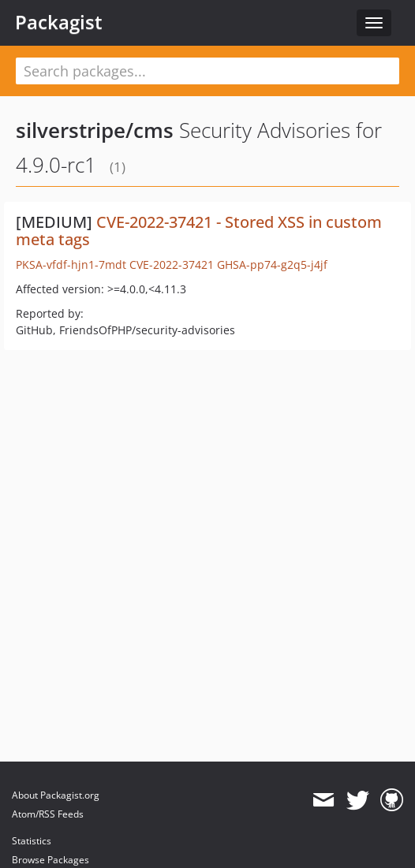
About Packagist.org (56, 795)
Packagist (59, 22)
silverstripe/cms (95, 130)
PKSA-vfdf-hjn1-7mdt (71, 264)
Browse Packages (50, 860)
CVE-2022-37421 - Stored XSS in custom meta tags (199, 231)
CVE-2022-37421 (172, 264)
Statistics (32, 841)
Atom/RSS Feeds (48, 814)
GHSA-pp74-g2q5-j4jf (272, 264)
